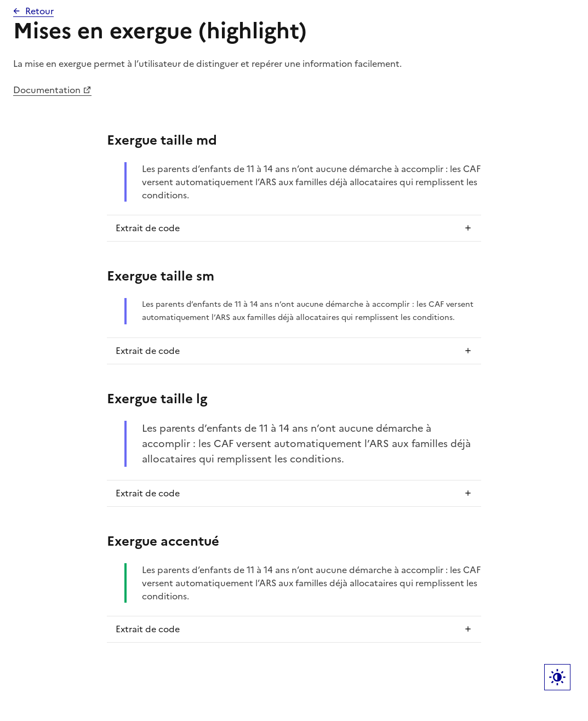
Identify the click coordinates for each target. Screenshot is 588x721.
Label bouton (557, 677)
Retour (39, 11)
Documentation (47, 90)
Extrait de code (148, 228)
